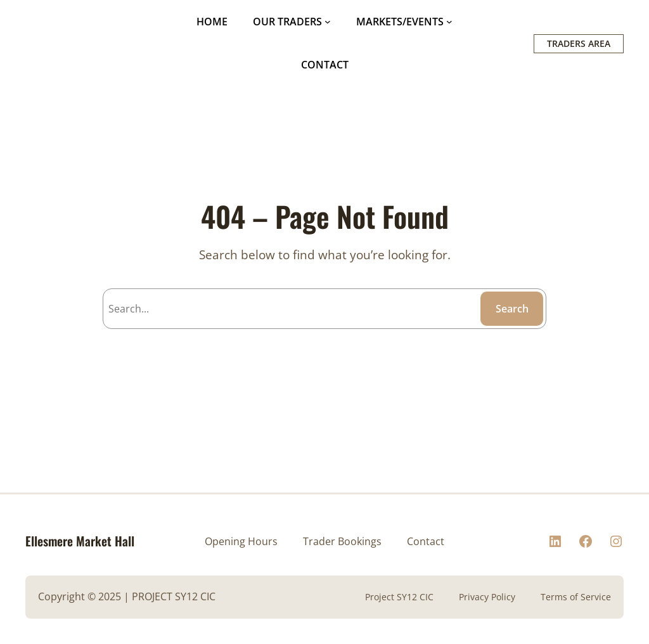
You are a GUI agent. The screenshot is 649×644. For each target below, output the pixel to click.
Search (512, 309)
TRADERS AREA (579, 43)
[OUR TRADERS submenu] (328, 22)
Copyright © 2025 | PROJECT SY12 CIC (127, 596)
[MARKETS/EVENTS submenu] (449, 22)
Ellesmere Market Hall (80, 541)
